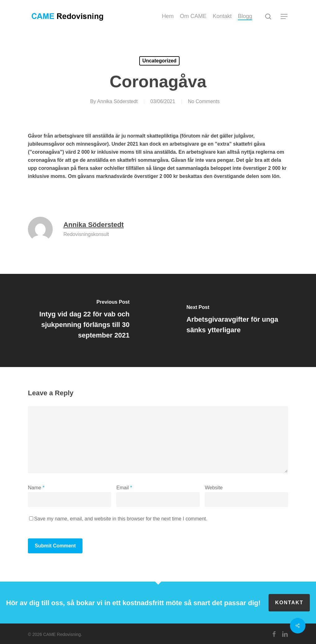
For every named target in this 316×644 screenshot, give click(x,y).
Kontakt (289, 603)
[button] (284, 17)
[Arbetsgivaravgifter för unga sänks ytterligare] (237, 320)
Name (36, 488)
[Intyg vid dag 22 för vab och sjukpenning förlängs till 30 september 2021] (79, 320)
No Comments (204, 101)
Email (124, 488)
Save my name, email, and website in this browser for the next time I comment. (121, 519)
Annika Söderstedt (117, 101)
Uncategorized (159, 61)
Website (214, 488)
